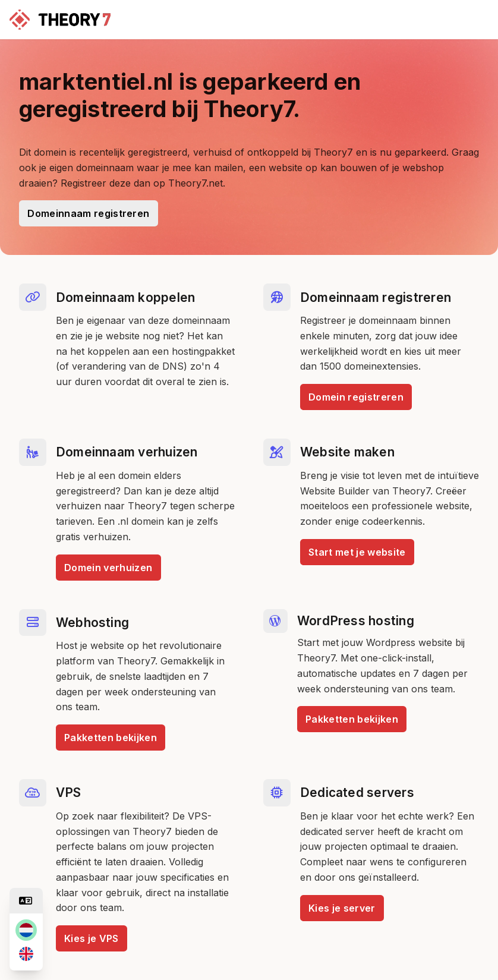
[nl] (26, 930)
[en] (26, 954)
